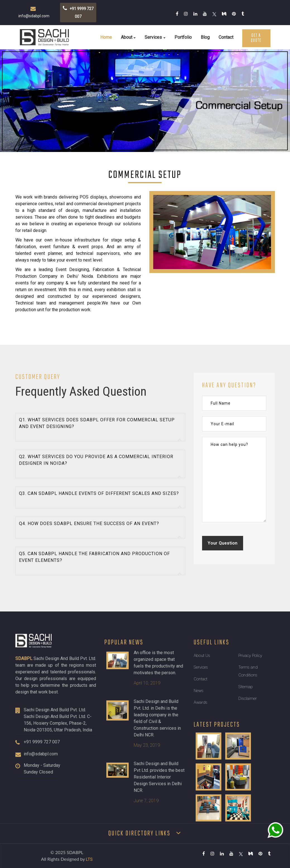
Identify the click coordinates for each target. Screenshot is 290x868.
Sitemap (246, 687)
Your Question (223, 543)
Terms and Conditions (248, 671)
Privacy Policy (250, 656)
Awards (201, 702)
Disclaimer (248, 698)
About (127, 37)
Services (153, 37)
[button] (100, 427)
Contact (226, 37)
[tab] (100, 427)
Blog (205, 37)
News (199, 691)
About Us (202, 656)
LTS (89, 859)
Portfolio (183, 37)
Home (106, 37)
